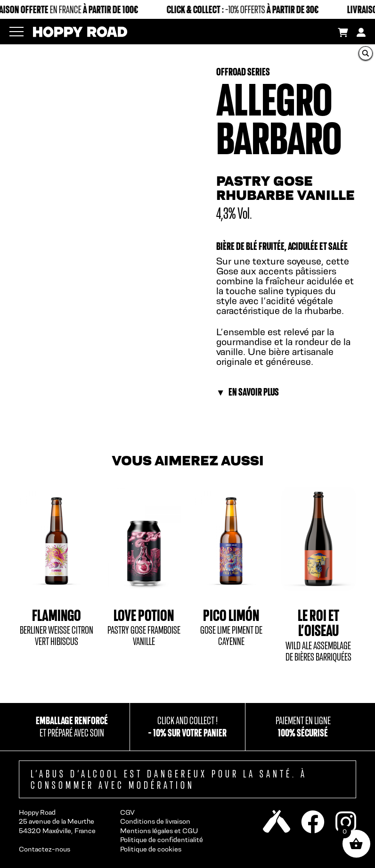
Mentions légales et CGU (159, 831)
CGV (127, 812)
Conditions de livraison (155, 821)
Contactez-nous (45, 849)
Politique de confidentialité (162, 839)
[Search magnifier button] (366, 53)
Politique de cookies (151, 849)
